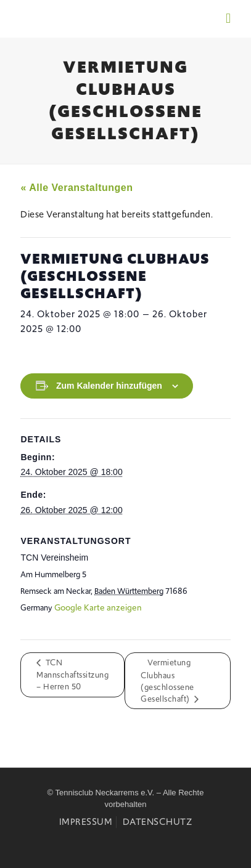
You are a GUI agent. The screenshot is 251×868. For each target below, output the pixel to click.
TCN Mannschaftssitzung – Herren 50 (72, 675)
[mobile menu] (228, 18)
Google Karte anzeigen (98, 607)
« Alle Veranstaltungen (76, 188)
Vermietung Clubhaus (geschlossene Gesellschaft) (167, 681)
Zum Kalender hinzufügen (109, 386)
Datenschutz (158, 822)
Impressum (86, 822)
